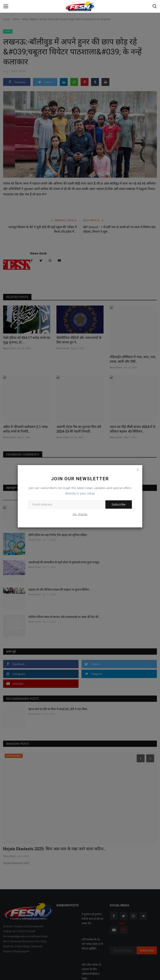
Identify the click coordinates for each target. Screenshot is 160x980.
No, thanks (80, 514)
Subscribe (119, 504)
